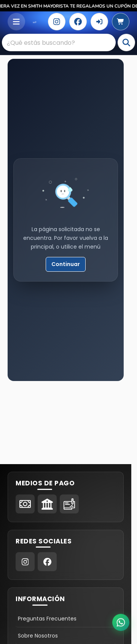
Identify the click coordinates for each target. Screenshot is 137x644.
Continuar (66, 264)
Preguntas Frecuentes (47, 619)
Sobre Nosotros (38, 636)
